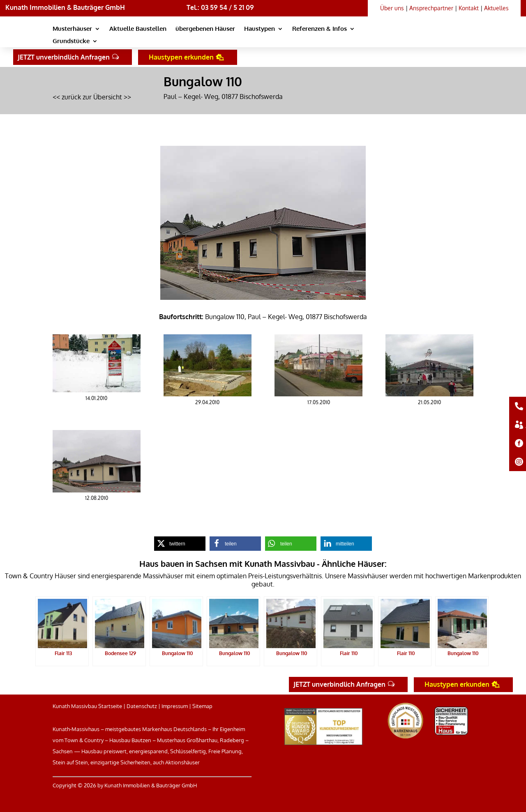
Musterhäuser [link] (72, 29)
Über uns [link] (392, 8)
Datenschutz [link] (142, 706)
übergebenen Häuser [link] (205, 29)
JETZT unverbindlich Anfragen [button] (64, 57)
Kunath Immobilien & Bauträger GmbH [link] (65, 7)
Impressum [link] (175, 706)
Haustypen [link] (260, 29)
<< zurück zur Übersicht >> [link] (92, 97)
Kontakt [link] (469, 8)
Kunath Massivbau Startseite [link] (87, 706)
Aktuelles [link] (496, 8)
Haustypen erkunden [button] (181, 57)
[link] (415, 38)
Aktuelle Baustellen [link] (138, 29)
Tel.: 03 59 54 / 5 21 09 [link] (220, 7)
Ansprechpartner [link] (431, 8)
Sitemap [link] (202, 706)
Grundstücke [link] (71, 41)
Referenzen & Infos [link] (320, 29)
